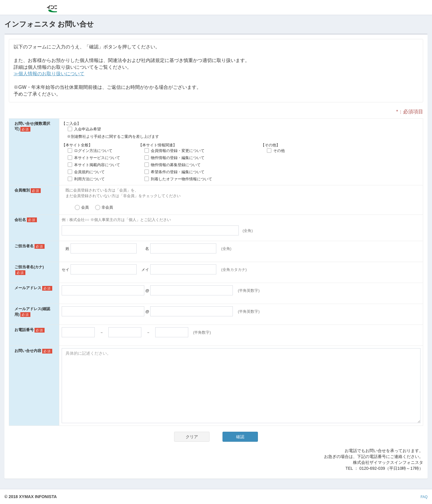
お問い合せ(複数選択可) (32, 126)
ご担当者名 (24, 246)
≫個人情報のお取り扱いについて (49, 74)
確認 (240, 437)
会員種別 (22, 190)
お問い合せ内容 (28, 351)
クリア (192, 437)
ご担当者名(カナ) (29, 267)
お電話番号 (24, 330)
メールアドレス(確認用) (32, 312)
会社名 (20, 220)
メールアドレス (28, 288)
